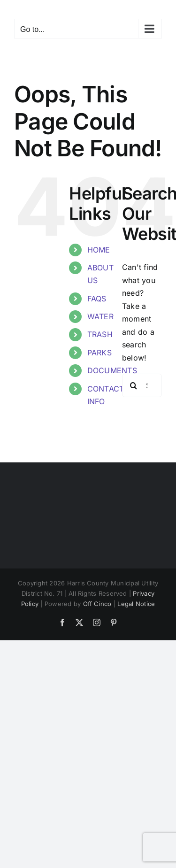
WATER (100, 316)
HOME (99, 250)
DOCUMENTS (112, 370)
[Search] (134, 385)
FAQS (97, 299)
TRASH (100, 334)
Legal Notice (136, 604)
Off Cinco (97, 604)
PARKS (99, 353)
